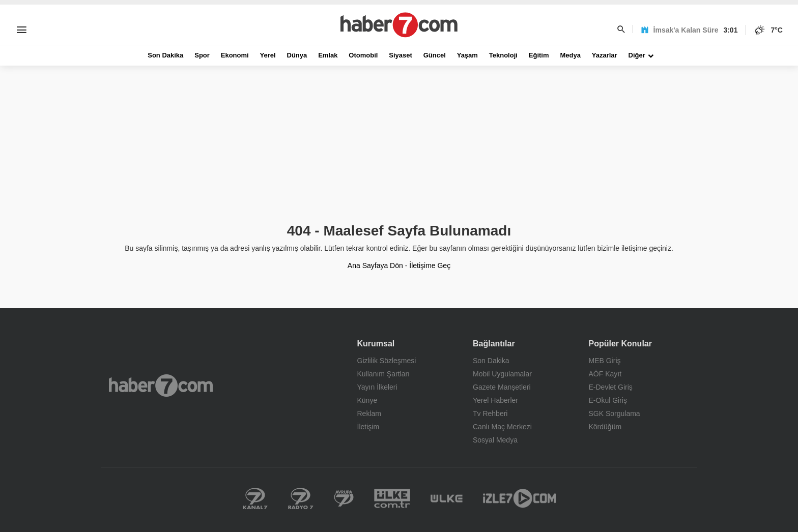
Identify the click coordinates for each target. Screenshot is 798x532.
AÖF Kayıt (605, 374)
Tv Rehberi (490, 413)
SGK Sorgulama (615, 413)
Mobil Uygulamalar (502, 374)
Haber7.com (161, 386)
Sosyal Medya (495, 440)
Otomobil (363, 55)
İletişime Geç (430, 265)
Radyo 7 (301, 498)
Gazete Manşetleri (502, 387)
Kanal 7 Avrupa (344, 498)
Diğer (637, 55)
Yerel (268, 55)
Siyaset (401, 55)
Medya (570, 55)
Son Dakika (165, 55)
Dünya (297, 55)
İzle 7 (519, 498)
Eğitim (539, 55)
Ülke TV (447, 498)
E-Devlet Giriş (611, 387)
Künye (367, 400)
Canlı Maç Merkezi (502, 427)
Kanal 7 (255, 498)
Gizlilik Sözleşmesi (387, 361)
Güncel (435, 55)
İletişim (368, 427)
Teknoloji (503, 55)
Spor (202, 55)
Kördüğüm (605, 427)
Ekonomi (235, 55)
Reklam (369, 413)
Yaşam (467, 55)
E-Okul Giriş (608, 400)
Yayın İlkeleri (377, 387)
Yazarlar (605, 55)
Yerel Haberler (495, 400)
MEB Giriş (605, 361)
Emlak (328, 55)
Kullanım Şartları (383, 374)
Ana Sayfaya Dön (375, 265)
